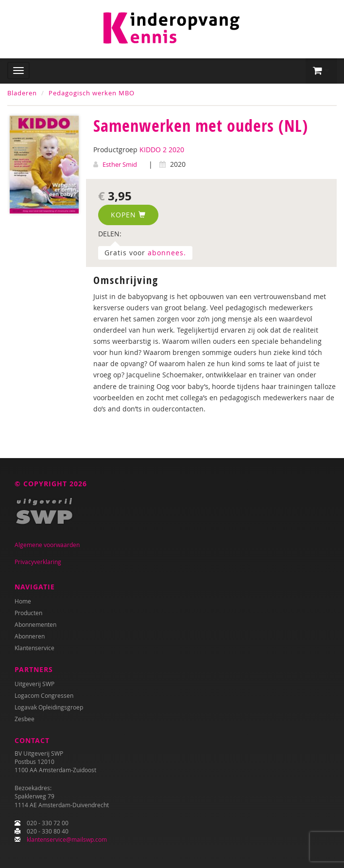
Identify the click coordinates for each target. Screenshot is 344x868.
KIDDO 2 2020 (162, 150)
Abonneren (30, 636)
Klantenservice (34, 648)
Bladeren (22, 93)
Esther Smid (120, 164)
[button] (321, 71)
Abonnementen (35, 624)
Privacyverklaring (38, 562)
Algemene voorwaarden (47, 545)
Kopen (128, 215)
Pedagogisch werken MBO (92, 93)
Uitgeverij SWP (34, 684)
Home (23, 601)
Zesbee (25, 719)
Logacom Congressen (44, 695)
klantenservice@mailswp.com (67, 839)
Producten (28, 613)
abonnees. (167, 253)
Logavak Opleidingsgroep (49, 707)
